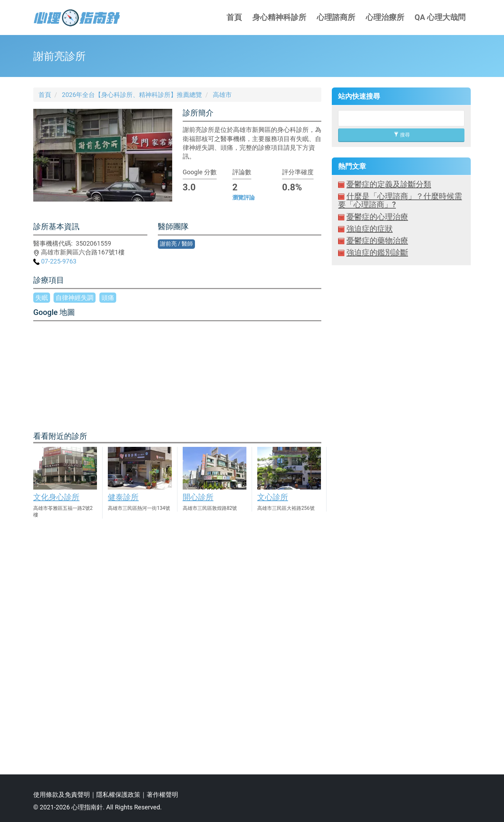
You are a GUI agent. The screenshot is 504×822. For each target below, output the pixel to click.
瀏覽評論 (244, 198)
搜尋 (402, 135)
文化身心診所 (56, 497)
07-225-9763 (55, 261)
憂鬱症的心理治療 (377, 217)
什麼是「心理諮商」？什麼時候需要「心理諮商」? (400, 200)
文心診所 (273, 497)
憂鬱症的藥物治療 (377, 241)
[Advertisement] (401, 515)
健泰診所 (123, 497)
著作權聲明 (162, 795)
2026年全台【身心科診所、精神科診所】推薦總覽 (132, 95)
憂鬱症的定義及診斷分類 (389, 184)
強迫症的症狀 (370, 229)
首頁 (234, 17)
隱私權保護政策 (118, 795)
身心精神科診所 (279, 17)
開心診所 (198, 497)
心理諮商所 (336, 17)
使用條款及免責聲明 (62, 795)
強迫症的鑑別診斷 (377, 252)
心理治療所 (385, 17)
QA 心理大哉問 (440, 17)
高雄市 (222, 95)
